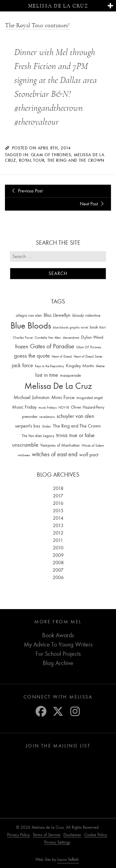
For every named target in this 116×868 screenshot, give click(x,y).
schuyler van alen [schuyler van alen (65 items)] (75, 416)
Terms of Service (47, 835)
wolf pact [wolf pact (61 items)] (89, 454)
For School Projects (58, 654)
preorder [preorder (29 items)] (30, 417)
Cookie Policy (96, 835)
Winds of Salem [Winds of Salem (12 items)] (93, 446)
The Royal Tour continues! (37, 25)
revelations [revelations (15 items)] (47, 417)
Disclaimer (72, 835)
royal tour (32, 160)
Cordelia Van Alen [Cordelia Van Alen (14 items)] (48, 337)
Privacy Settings (57, 842)
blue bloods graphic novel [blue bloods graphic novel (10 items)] (70, 327)
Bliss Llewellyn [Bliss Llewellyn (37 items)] (57, 315)
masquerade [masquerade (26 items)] (71, 375)
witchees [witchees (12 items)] (24, 455)
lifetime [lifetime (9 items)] (100, 366)
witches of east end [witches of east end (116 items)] (55, 454)
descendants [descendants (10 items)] (71, 338)
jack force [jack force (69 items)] (22, 365)
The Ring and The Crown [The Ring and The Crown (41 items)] (77, 426)
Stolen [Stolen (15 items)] (47, 426)
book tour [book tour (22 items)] (98, 327)
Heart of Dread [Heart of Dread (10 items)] (62, 357)
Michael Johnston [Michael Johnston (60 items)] (32, 397)
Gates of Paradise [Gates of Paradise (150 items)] (52, 346)
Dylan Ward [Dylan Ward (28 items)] (92, 337)
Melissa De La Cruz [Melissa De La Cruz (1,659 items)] (58, 386)
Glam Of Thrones (51, 155)
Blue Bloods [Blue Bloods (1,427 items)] (31, 326)
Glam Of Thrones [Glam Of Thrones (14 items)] (89, 347)
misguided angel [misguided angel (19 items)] (90, 398)
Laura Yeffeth (68, 860)
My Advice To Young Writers (58, 645)
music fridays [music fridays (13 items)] (47, 407)
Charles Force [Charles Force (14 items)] (23, 337)
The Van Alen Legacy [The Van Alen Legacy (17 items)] (38, 436)
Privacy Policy (18, 835)
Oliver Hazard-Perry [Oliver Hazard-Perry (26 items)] (88, 407)
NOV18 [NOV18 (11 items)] (64, 408)
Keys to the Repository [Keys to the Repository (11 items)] (49, 366)
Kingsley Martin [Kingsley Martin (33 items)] (80, 366)
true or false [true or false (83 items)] (82, 435)
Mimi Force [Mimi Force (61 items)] (63, 397)
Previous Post (26, 191)
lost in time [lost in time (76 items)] (47, 375)
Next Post (93, 204)
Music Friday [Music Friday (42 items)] (24, 407)
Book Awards (58, 635)
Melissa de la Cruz (58, 6)
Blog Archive (58, 663)
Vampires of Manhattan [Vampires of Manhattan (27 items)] (60, 445)
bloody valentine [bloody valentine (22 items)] (86, 315)
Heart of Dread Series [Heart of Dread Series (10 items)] (88, 357)
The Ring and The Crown (76, 160)
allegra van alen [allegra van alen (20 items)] (29, 315)
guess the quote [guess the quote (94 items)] (32, 356)
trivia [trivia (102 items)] (62, 435)
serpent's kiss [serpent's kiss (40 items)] (28, 426)
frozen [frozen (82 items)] (22, 347)
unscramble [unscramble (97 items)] (25, 445)
